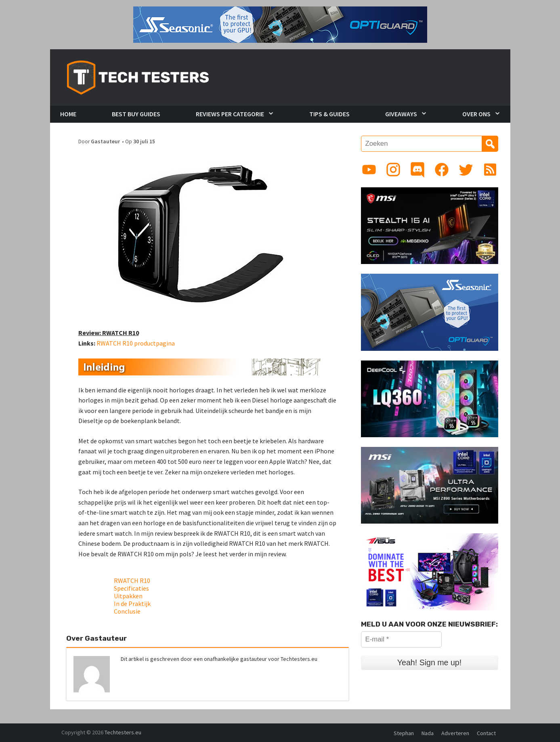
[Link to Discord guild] (417, 170)
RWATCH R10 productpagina (136, 343)
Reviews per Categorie (230, 114)
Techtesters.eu (123, 732)
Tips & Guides (329, 114)
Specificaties (131, 588)
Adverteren (455, 733)
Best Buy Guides (136, 114)
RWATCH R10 (132, 581)
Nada (428, 733)
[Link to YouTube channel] (369, 170)
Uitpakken (128, 596)
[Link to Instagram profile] (393, 170)
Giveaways (401, 114)
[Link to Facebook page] (442, 170)
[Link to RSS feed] (490, 170)
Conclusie (127, 611)
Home (68, 114)
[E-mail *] (401, 639)
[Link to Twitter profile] (466, 170)
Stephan (404, 733)
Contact (486, 733)
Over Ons (476, 114)
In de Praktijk (132, 604)
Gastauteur (105, 141)
